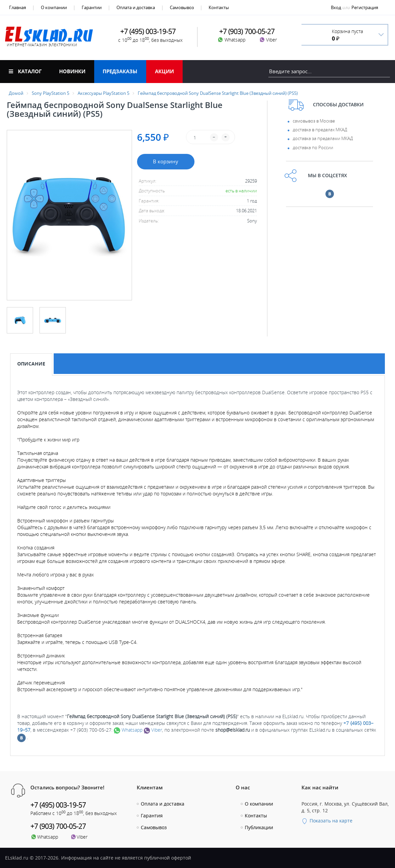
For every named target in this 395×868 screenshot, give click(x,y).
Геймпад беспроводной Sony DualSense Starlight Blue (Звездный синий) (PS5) (218, 93)
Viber (153, 730)
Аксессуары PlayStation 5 (103, 93)
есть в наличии (241, 191)
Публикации (259, 827)
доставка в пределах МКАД (320, 130)
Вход (336, 7)
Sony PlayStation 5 (50, 93)
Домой (16, 93)
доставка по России (313, 147)
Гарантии (92, 7)
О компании (54, 7)
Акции (164, 71)
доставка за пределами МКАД (323, 138)
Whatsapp (128, 730)
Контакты (219, 7)
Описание (31, 364)
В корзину (166, 161)
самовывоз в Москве (314, 121)
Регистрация (365, 7)
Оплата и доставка (136, 7)
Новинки (72, 71)
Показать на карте (327, 821)
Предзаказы (120, 71)
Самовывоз (182, 7)
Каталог (25, 71)
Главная (18, 7)
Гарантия (152, 816)
